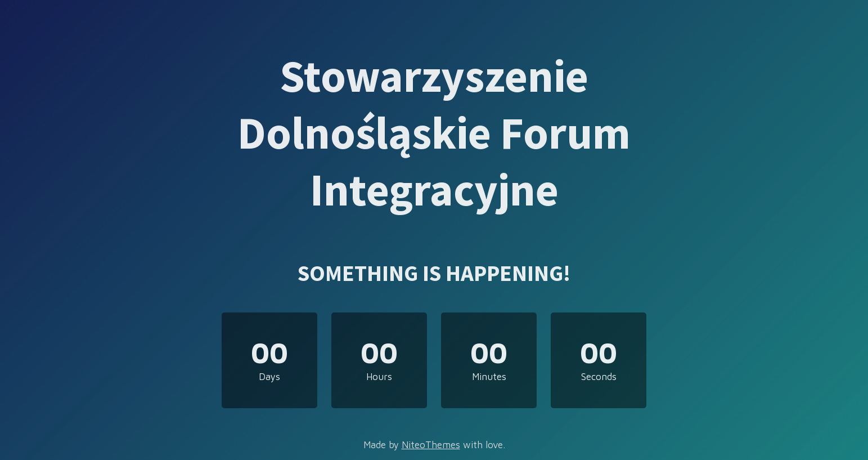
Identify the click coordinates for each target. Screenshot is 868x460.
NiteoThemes (431, 445)
